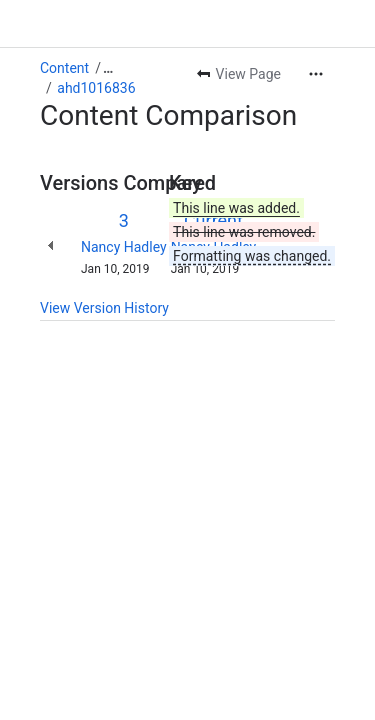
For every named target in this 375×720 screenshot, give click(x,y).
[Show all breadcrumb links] (108, 68)
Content (64, 68)
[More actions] (316, 74)
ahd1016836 (96, 88)
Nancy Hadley (124, 247)
